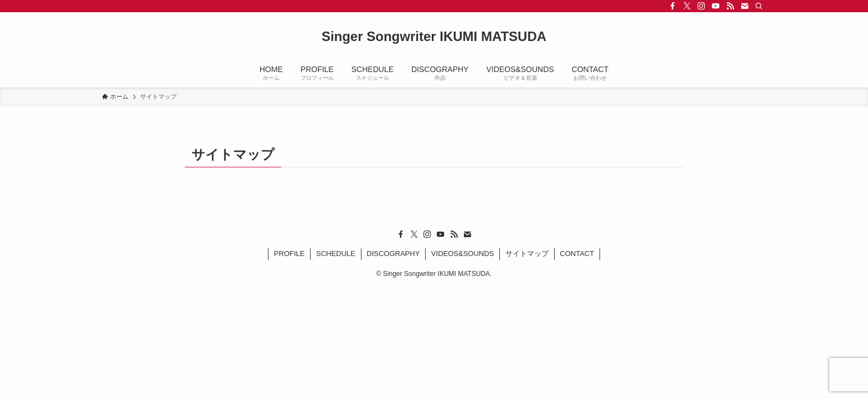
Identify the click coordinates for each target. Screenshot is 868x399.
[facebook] (673, 6)
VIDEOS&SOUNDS (463, 254)
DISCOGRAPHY (393, 254)
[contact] (745, 6)
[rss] (730, 6)
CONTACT (577, 254)
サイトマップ (527, 254)
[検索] (759, 6)
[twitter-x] (687, 6)
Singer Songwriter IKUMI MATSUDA (434, 37)
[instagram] (701, 6)
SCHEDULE (336, 254)
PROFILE (290, 254)
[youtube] (716, 6)
